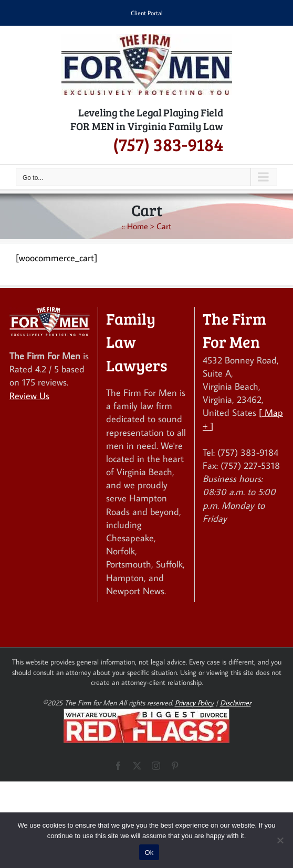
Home (138, 226)
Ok (149, 853)
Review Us (29, 396)
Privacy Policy (194, 703)
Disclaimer (236, 703)
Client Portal (147, 13)
